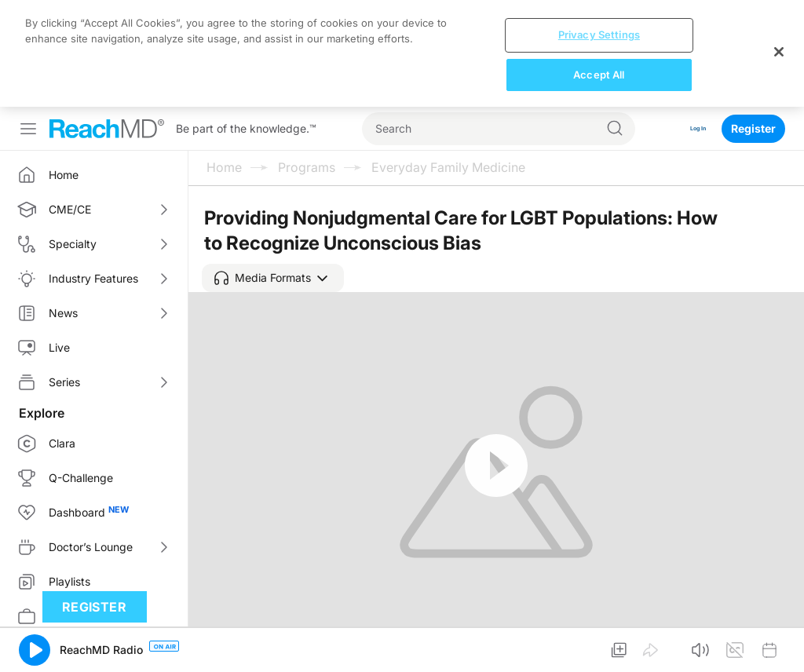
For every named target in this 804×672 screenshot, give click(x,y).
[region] (402, 53)
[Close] (779, 52)
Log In (689, 128)
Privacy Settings (599, 35)
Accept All (599, 75)
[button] (273, 278)
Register (753, 128)
